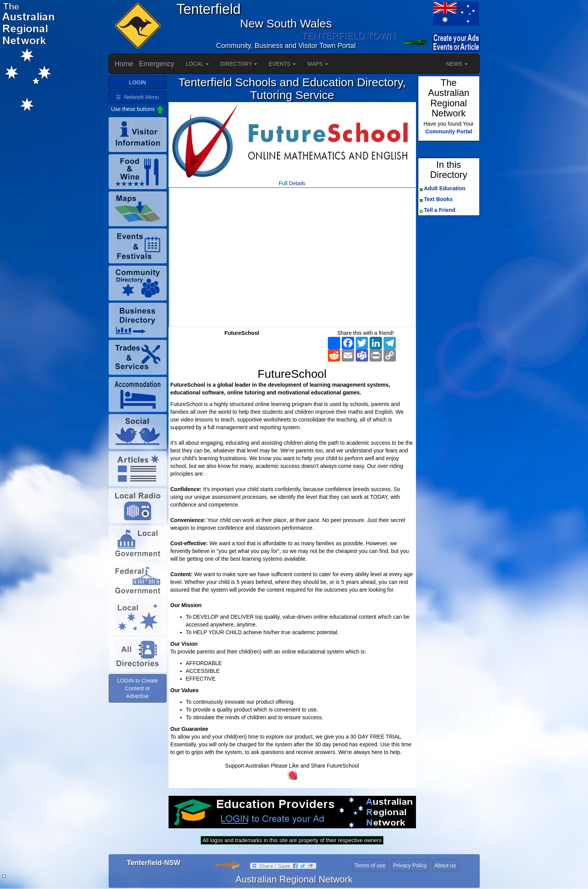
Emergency (157, 64)
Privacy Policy (410, 865)
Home (124, 64)
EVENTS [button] (282, 64)
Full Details (292, 183)
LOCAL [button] (197, 64)
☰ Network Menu (137, 97)
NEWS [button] (457, 64)
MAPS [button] (318, 64)
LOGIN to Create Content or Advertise (137, 688)
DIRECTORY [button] (239, 64)
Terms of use (370, 865)
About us (445, 865)
